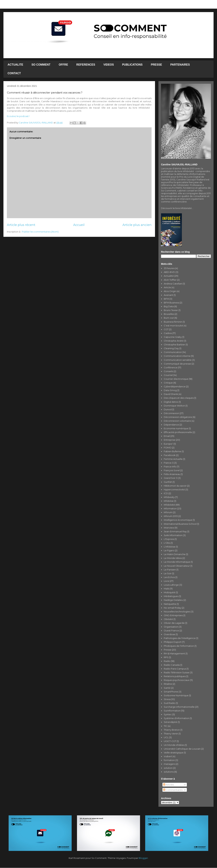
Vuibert (168, 756)
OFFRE (63, 65)
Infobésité (169, 505)
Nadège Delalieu (173, 600)
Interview (169, 528)
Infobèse (169, 501)
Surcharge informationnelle (179, 707)
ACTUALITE (15, 65)
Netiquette (170, 604)
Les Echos (169, 577)
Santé (167, 688)
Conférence (171, 367)
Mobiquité (170, 592)
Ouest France (171, 631)
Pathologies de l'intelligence (180, 638)
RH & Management (174, 653)
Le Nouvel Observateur (177, 566)
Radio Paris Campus (175, 669)
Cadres (168, 333)
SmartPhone (171, 692)
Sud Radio (170, 703)
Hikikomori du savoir (175, 486)
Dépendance (171, 425)
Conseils (168, 371)
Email (167, 436)
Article (167, 287)
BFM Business (171, 303)
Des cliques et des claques (179, 398)
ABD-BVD (169, 272)
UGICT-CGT (170, 741)
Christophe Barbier (174, 345)
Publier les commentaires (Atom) (40, 232)
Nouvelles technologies (177, 612)
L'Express (169, 539)
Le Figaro (169, 550)
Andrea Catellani (173, 284)
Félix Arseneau (172, 474)
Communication (173, 352)
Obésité (168, 619)
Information (170, 508)
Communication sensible (178, 360)
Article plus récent (21, 225)
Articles (169, 785)
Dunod (168, 409)
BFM (166, 299)
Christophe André (174, 341)
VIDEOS (108, 65)
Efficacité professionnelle (178, 432)
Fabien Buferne (172, 451)
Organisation (171, 627)
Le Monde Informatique (177, 562)
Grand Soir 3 (171, 478)
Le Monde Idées (173, 558)
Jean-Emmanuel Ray (175, 531)
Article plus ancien (137, 225)
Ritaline (168, 684)
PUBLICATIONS (132, 65)
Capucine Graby (173, 337)
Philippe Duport (173, 642)
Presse (168, 650)
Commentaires (173, 790)
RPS (166, 657)
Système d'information (177, 718)
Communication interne (177, 356)
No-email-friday (172, 608)
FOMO (168, 448)
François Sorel (172, 470)
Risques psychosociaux (177, 680)
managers (169, 764)
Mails (167, 589)
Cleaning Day (171, 348)
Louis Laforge (171, 585)
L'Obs (167, 543)
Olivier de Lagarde (174, 623)
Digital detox (171, 402)
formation (169, 760)
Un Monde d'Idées (174, 745)
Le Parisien (170, 570)
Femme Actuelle (173, 459)
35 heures (169, 268)
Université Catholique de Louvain (182, 749)
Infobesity (169, 497)
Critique (168, 383)
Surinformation (172, 711)
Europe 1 (169, 444)
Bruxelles (169, 314)
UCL (166, 737)
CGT (166, 329)
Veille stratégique (174, 753)
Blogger (143, 858)
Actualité (169, 276)
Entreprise (170, 440)
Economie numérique (176, 428)
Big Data (169, 306)
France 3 (169, 463)
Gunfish (168, 482)
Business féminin (173, 322)
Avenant (168, 295)
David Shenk (171, 394)
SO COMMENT (41, 65)
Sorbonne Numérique (176, 695)
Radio (167, 661)
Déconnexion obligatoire (178, 417)
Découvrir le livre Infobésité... (177, 208)
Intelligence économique (178, 520)
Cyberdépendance (175, 386)
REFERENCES (86, 65)
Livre (166, 581)
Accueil (79, 225)
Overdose (169, 634)
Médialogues (171, 596)
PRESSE (156, 65)
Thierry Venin (171, 734)
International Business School (180, 524)
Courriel (168, 375)
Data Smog (170, 390)
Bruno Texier (171, 310)
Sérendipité (170, 722)
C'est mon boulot (173, 326)
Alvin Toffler (170, 280)
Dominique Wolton (174, 406)
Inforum (168, 512)
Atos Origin (170, 291)
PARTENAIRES (180, 65)
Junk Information (173, 535)
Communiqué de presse (177, 364)
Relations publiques (175, 676)
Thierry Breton (172, 730)
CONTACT (14, 73)
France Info (170, 467)
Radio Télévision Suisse (177, 672)
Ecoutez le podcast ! (18, 116)
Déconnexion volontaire (177, 421)
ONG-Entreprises (173, 615)
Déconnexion (171, 413)
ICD (166, 493)
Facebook (170, 455)
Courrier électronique (176, 379)
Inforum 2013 (171, 516)
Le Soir (168, 573)
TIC (166, 726)
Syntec (168, 714)
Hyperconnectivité (174, 489)
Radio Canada (172, 665)
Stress (167, 699)
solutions (169, 772)
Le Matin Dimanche (175, 554)
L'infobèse (170, 547)
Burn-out (169, 318)
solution (168, 768)
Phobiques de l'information (179, 646)
